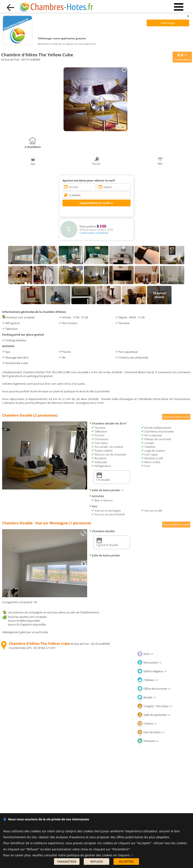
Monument (149, 662)
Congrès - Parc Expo (155, 706)
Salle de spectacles (154, 715)
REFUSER (97, 862)
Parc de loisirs (151, 732)
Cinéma (147, 723)
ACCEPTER (126, 862)
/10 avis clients (182, 57)
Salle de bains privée (107, 490)
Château (148, 680)
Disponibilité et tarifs (176, 417)
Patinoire (148, 741)
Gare (145, 654)
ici (132, 855)
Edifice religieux (152, 671)
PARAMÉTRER (67, 862)
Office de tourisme (154, 689)
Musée (146, 697)
